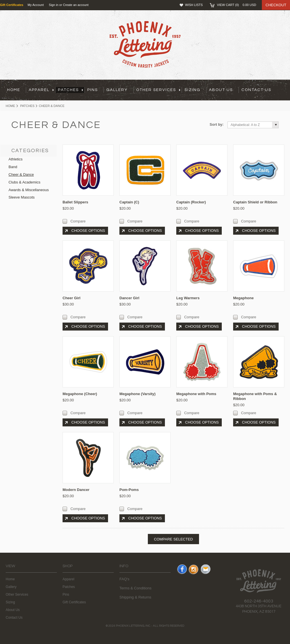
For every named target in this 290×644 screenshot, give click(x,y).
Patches (27, 106)
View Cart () (237, 5)
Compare (78, 221)
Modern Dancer (76, 490)
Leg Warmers (188, 298)
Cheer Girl (72, 298)
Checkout (276, 5)
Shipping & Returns (135, 597)
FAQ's (124, 579)
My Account (36, 5)
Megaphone (243, 298)
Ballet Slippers (75, 202)
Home (10, 106)
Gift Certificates (74, 602)
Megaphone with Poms (196, 394)
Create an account (76, 5)
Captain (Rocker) (191, 202)
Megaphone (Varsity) (137, 394)
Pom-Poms (129, 490)
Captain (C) (129, 202)
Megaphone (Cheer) (80, 394)
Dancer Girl (129, 298)
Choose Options (88, 231)
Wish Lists (194, 5)
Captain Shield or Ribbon (255, 202)
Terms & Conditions (135, 588)
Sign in (54, 5)
